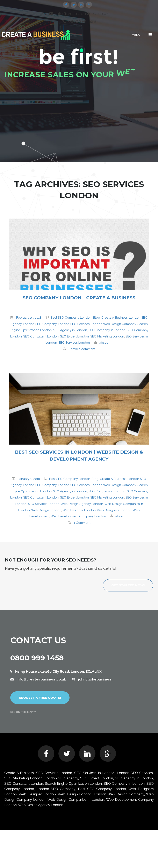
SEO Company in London (107, 330)
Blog (96, 318)
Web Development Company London (78, 516)
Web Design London (46, 510)
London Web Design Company (113, 324)
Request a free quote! (40, 698)
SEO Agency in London (70, 330)
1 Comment (82, 523)
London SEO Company (40, 324)
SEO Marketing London (107, 336)
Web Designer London (79, 510)
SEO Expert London (74, 336)
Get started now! (128, 585)
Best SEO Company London (71, 318)
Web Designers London (114, 510)
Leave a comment (82, 349)
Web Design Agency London (82, 504)
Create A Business (114, 318)
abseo (104, 343)
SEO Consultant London (41, 336)
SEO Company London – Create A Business (79, 298)
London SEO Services (74, 324)
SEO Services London (74, 343)
